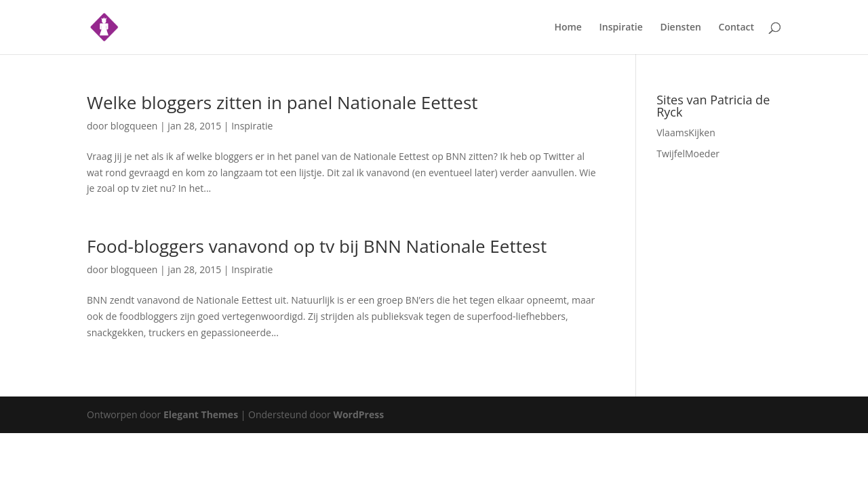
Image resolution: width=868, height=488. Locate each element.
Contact (736, 28)
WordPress (358, 414)
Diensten (680, 28)
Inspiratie (621, 28)
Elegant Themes (201, 414)
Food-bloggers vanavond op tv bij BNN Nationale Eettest (317, 246)
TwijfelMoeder (688, 154)
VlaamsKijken (686, 133)
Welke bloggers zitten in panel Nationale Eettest (282, 102)
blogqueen (134, 126)
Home (568, 28)
